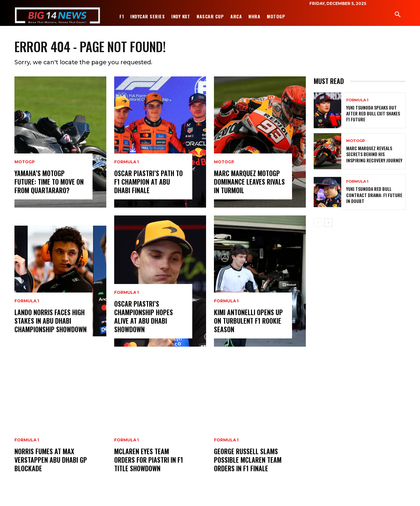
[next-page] (328, 223)
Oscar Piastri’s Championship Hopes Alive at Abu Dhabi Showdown (144, 317)
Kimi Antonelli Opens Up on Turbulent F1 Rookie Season (248, 321)
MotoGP (25, 163)
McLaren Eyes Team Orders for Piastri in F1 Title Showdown (149, 460)
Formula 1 (27, 302)
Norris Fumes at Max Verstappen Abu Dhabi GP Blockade (51, 460)
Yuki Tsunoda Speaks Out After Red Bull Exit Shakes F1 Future (373, 114)
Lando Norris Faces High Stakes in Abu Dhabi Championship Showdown (51, 321)
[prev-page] (318, 223)
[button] (398, 15)
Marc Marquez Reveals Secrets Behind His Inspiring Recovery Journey (374, 155)
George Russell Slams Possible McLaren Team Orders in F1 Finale (248, 460)
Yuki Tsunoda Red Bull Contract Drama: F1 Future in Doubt (374, 195)
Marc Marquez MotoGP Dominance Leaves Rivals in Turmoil (249, 182)
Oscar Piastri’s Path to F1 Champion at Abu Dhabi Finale (148, 182)
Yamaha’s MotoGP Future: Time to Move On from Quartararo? (49, 182)
